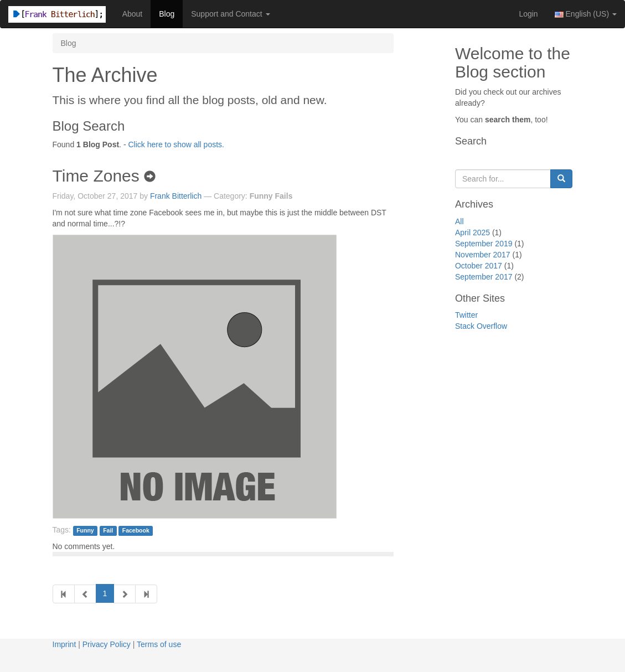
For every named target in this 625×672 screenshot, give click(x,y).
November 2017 (483, 255)
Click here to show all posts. (176, 144)
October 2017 (479, 266)
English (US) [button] (586, 14)
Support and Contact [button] (230, 14)
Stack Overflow (481, 326)
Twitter (466, 315)
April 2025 (472, 232)
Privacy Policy (107, 644)
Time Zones (104, 176)
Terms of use (159, 644)
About (133, 14)
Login (528, 14)
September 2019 (484, 244)
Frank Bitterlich (176, 196)
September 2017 (484, 277)
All (459, 221)
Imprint (64, 644)
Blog (167, 14)
